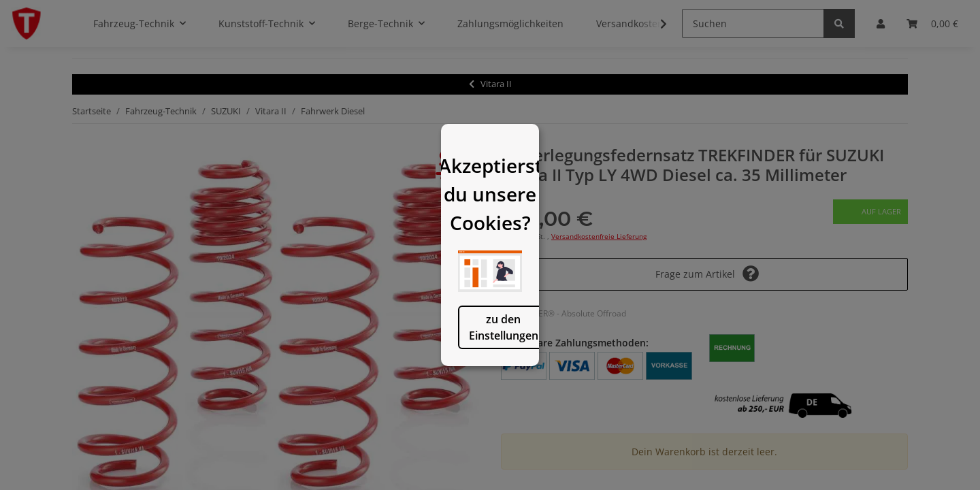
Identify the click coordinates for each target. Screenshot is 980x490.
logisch (560, 380)
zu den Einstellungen (420, 380)
